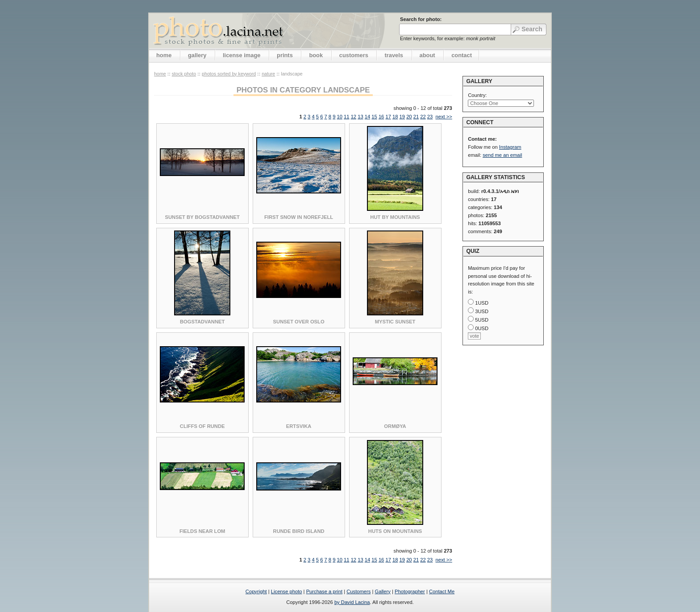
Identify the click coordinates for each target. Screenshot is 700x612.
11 (346, 117)
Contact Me (442, 591)
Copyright (256, 591)
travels (394, 55)
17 (388, 117)
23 (430, 117)
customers (354, 55)
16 (381, 117)
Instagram (510, 147)
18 (395, 117)
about (427, 55)
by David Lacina (352, 602)
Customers (358, 591)
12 (354, 117)
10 (340, 117)
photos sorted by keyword (229, 74)
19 (402, 117)
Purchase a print (324, 591)
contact (462, 55)
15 (374, 117)
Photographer (410, 591)
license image (242, 55)
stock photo (184, 74)
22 (423, 117)
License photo (287, 591)
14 (367, 117)
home (164, 55)
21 (416, 117)
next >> (444, 117)
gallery (197, 55)
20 (409, 117)
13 (360, 117)
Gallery (382, 591)
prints (285, 55)
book (316, 55)
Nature (268, 74)
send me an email (502, 155)
